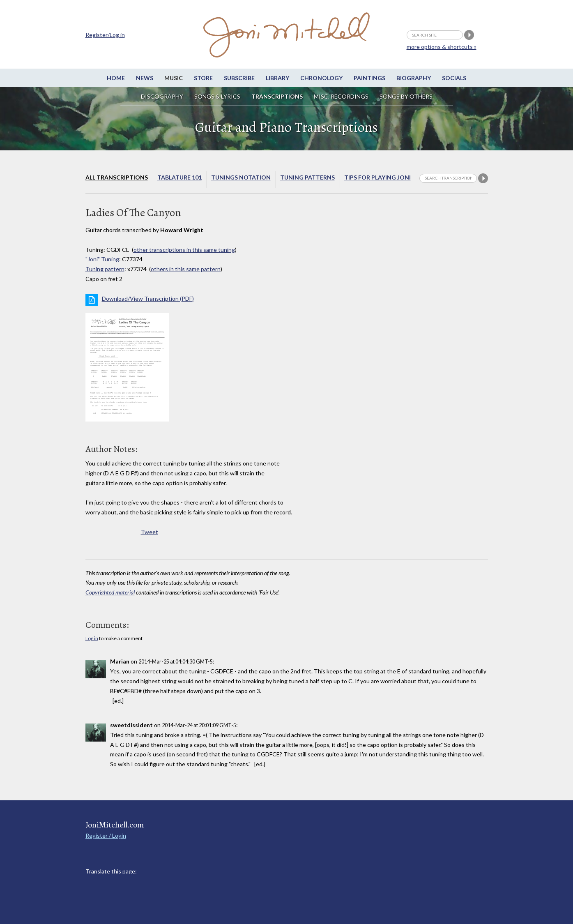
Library (277, 78)
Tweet (150, 532)
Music (174, 78)
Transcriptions (277, 96)
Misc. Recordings (342, 96)
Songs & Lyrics (217, 96)
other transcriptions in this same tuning (184, 250)
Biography (414, 78)
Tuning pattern (105, 269)
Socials (454, 78)
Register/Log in (105, 35)
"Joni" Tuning (102, 259)
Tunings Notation (241, 177)
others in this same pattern (186, 269)
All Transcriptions (117, 177)
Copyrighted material (110, 592)
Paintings (369, 78)
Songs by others (406, 96)
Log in (92, 638)
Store (203, 78)
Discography (162, 96)
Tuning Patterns (307, 177)
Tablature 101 (179, 177)
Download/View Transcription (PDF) (148, 298)
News (145, 78)
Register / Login (106, 835)
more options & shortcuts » (442, 47)
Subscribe (239, 78)
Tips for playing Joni (377, 177)
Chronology (321, 78)
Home (116, 78)
